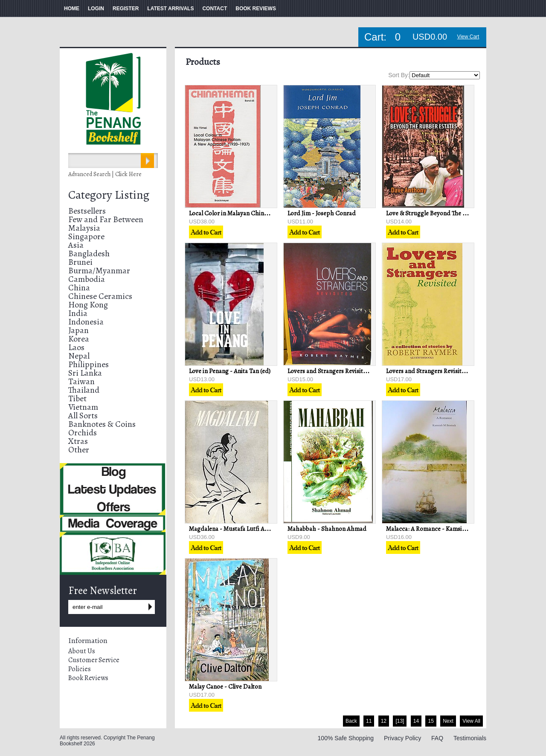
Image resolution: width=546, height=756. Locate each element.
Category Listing (109, 195)
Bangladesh (89, 253)
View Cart (468, 37)
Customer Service (94, 660)
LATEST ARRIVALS (170, 9)
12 (384, 721)
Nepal (79, 356)
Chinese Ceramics (100, 296)
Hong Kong (88, 305)
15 (431, 721)
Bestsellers (87, 211)
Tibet (77, 398)
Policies (80, 669)
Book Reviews (88, 678)
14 (416, 721)
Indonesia (86, 322)
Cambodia (87, 279)
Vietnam (83, 407)
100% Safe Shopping (346, 738)
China (79, 288)
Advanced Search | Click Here (105, 174)
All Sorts (83, 416)
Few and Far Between (106, 219)
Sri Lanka (85, 373)
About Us (82, 651)
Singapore (86, 236)
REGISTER (126, 9)
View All (471, 721)
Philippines (89, 364)
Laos (76, 347)
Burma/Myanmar (99, 271)
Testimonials (470, 738)
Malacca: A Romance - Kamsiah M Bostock (442, 529)
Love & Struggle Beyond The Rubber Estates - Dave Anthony (466, 213)
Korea (79, 339)
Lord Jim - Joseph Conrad (322, 213)
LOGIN (96, 9)
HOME (72, 9)
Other (79, 450)
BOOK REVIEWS (256, 9)
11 (369, 721)
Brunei (80, 262)
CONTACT (215, 9)
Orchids (83, 433)
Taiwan (81, 381)
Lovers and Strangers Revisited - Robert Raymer (351, 371)
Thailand (84, 390)
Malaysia (84, 228)
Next (448, 721)
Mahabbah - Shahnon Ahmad (327, 529)
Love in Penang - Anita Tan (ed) (230, 371)
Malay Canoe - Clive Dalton (225, 686)
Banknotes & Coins (102, 424)
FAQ (437, 738)
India (78, 313)
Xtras (78, 441)
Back (351, 721)
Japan (78, 330)
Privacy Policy (402, 738)
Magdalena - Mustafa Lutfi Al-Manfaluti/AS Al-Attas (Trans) (268, 529)
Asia (76, 245)
